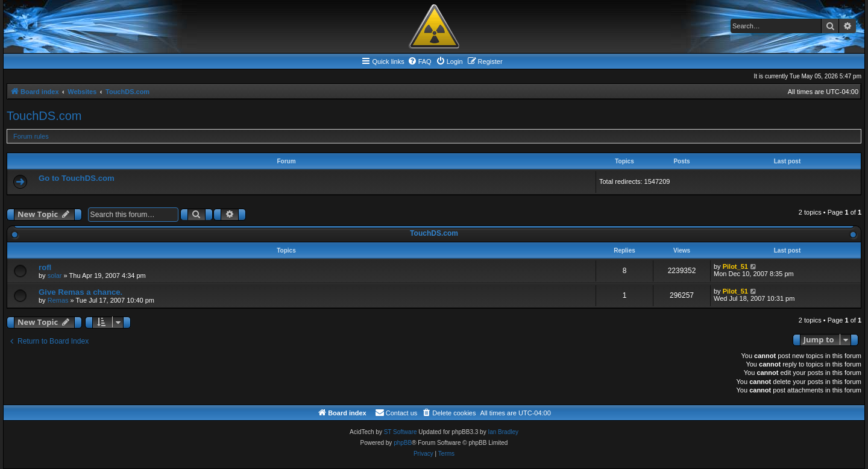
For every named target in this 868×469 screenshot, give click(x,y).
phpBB (403, 443)
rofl (45, 267)
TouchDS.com (44, 116)
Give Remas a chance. (80, 292)
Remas (58, 300)
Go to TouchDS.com (77, 178)
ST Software (401, 432)
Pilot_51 (735, 266)
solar (55, 275)
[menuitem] (420, 61)
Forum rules (31, 136)
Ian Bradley (503, 432)
